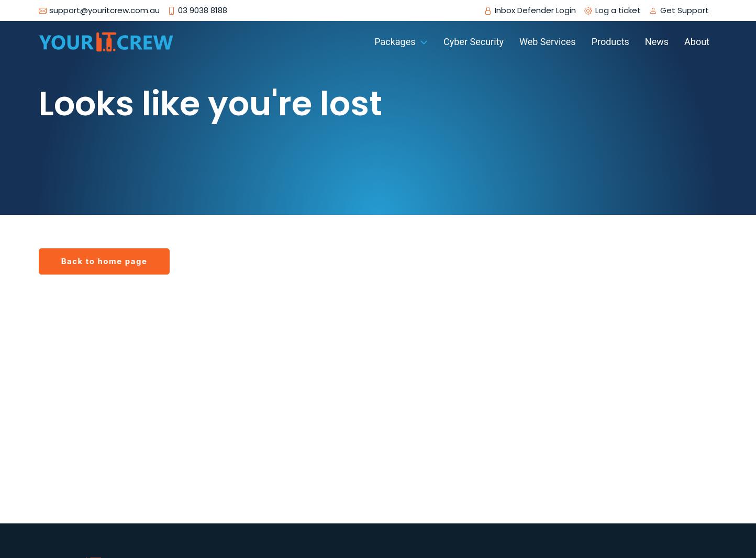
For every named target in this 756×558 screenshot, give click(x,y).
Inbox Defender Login (535, 10)
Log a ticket (618, 10)
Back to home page (104, 261)
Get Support (685, 10)
